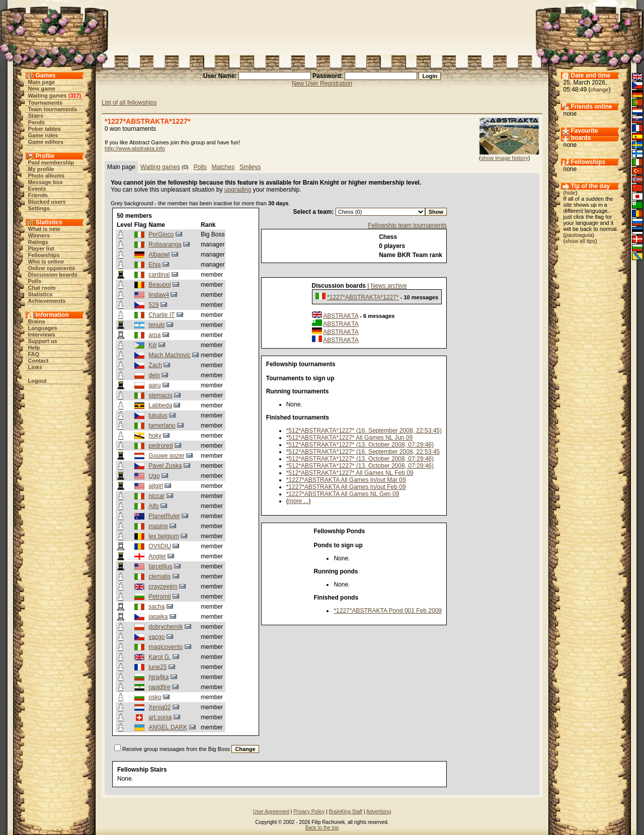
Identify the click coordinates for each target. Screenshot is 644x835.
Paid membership (51, 162)
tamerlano (162, 426)
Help (34, 348)
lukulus (158, 415)
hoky (155, 436)
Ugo (154, 476)
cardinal (159, 275)
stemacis (160, 395)
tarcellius (160, 566)
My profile (41, 169)
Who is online (46, 262)
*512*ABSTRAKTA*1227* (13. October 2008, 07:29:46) (360, 445)
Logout (37, 381)
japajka (158, 617)
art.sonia (160, 717)
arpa (154, 335)
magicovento (166, 647)
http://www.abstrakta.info (135, 148)
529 (153, 305)
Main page (42, 82)
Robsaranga (165, 244)
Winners (39, 235)
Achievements (47, 301)
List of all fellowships (129, 103)
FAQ (34, 354)
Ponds (37, 122)
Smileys (250, 167)
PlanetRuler (164, 516)
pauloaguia (579, 235)
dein (154, 375)
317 (74, 96)
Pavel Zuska (165, 466)
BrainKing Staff (346, 812)
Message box (46, 182)
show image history (505, 158)
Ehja (154, 265)
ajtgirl (156, 486)
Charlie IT (162, 315)
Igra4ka (158, 677)
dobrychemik (166, 627)
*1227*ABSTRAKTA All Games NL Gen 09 (343, 494)
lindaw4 (159, 295)
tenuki (156, 325)
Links (35, 367)
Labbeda (160, 405)
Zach (155, 365)
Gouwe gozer (166, 456)
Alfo (154, 506)
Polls (35, 281)
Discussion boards (53, 275)
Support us (43, 341)
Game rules (43, 135)
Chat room (42, 288)
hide (570, 193)
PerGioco (161, 234)
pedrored (160, 446)
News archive (389, 286)
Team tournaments (53, 109)
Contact (38, 361)
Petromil (159, 597)
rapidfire (159, 687)
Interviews (42, 335)
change (600, 90)
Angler (157, 556)
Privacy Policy (309, 812)
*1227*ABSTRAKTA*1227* (363, 297)
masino (158, 526)
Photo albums (47, 176)
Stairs (36, 116)
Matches (223, 167)
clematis (159, 576)
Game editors (46, 142)
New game (42, 89)
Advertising (379, 812)
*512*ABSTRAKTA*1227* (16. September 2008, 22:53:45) (364, 431)
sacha (156, 607)
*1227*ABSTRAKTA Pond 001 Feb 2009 (388, 611)
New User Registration (322, 83)
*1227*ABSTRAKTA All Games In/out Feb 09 (346, 487)
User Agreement (271, 812)
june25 (157, 667)
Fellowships (44, 255)
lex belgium (164, 536)
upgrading (238, 190)
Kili (152, 345)
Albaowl (159, 255)
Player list (41, 248)
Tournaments (46, 103)
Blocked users (47, 202)
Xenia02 (159, 707)
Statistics (41, 294)
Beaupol (159, 285)
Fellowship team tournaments (407, 225)
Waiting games (48, 96)
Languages (43, 328)
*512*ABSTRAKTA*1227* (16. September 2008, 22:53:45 (363, 452)
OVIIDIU (160, 546)
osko (155, 697)
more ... (299, 501)
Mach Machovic (169, 355)
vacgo (156, 637)
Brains (37, 321)
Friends (38, 195)
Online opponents (52, 268)
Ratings (38, 242)
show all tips (580, 241)
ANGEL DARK (168, 727)
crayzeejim (163, 587)
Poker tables (45, 129)
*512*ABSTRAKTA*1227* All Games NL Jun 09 (349, 438)
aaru (154, 385)
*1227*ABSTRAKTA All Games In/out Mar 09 (346, 480)
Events (37, 189)
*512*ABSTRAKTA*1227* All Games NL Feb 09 (350, 473)
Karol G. (159, 657)
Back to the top (322, 828)
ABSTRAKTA (341, 316)
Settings (39, 208)
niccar (156, 496)
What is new (44, 229)
